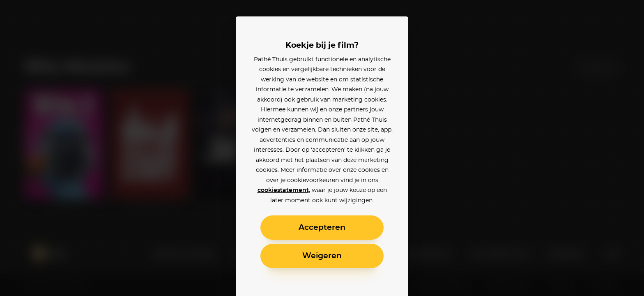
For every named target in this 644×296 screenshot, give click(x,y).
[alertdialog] (322, 148)
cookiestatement (283, 190)
